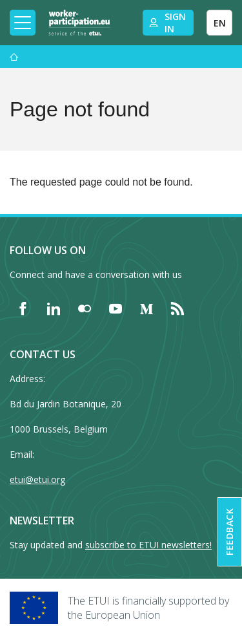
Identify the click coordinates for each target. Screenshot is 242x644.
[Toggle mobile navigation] (23, 23)
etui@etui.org (37, 479)
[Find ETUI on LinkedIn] (54, 308)
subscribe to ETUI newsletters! (148, 545)
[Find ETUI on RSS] (177, 308)
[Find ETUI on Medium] (146, 308)
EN (220, 23)
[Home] (79, 23)
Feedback (229, 532)
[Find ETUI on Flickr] (85, 308)
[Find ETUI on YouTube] (116, 308)
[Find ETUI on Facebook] (23, 308)
